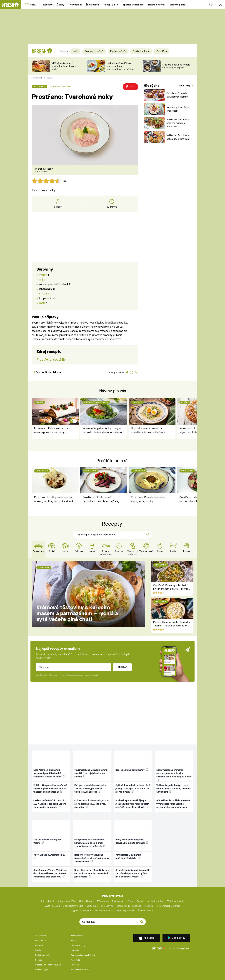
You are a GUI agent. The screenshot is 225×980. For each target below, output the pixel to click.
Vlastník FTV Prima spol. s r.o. (48, 965)
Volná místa (40, 941)
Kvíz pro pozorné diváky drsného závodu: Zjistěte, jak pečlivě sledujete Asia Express (90, 789)
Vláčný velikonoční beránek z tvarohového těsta (64, 66)
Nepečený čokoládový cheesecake (179, 109)
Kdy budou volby (155, 901)
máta (42, 303)
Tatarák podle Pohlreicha (129, 906)
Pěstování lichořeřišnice (168, 906)
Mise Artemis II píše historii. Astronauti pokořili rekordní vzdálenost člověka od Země (49, 773)
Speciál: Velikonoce (133, 5)
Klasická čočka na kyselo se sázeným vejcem (176, 66)
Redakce (75, 965)
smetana (44, 293)
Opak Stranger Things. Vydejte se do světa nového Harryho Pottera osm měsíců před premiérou (50, 873)
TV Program (75, 5)
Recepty (48, 5)
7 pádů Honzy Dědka (73, 906)
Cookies (39, 960)
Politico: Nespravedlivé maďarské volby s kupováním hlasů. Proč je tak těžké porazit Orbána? (50, 789)
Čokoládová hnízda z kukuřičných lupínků (178, 95)
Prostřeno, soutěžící (61, 87)
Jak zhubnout (47, 901)
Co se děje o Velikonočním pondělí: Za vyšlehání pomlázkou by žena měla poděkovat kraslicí (133, 873)
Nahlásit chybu (42, 970)
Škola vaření (93, 5)
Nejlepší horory (86, 901)
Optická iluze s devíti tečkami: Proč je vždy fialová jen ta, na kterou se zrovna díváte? (133, 789)
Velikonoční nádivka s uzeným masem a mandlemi (178, 123)
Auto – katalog (52, 906)
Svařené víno (107, 906)
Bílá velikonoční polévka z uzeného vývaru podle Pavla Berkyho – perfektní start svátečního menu (148, 430)
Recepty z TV (111, 5)
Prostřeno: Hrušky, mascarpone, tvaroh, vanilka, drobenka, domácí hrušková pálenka (55, 500)
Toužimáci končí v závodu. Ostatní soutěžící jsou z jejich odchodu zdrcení (91, 773)
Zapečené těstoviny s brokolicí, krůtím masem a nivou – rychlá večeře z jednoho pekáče (171, 589)
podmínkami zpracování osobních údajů (81, 675)
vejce (42, 279)
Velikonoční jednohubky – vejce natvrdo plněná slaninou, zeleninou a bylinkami (104, 430)
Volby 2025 (92, 906)
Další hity (185, 86)
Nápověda (75, 960)
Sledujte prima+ (178, 5)
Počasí (140, 901)
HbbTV (38, 950)
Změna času (118, 901)
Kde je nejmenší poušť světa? (132, 770)
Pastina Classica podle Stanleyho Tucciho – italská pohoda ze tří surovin (171, 626)
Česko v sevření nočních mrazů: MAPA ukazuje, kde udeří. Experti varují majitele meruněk (50, 804)
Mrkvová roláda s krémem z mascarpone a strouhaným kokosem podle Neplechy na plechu (51, 430)
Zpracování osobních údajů (83, 955)
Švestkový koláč (146, 911)
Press (74, 941)
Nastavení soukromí (80, 970)
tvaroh (43, 275)
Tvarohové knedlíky (104, 911)
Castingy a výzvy (78, 945)
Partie (130, 901)
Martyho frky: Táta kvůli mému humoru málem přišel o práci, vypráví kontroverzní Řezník (90, 843)
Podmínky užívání (43, 955)
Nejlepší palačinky (126, 911)
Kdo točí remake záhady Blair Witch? (48, 841)
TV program (103, 901)
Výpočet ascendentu (82, 911)
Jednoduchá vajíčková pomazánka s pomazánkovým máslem (121, 66)
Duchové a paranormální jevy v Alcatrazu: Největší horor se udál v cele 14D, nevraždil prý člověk (132, 804)
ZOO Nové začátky (176, 901)
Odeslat (122, 667)
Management (77, 936)
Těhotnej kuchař (157, 5)
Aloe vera (149, 906)
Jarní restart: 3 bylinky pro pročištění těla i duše (128, 856)
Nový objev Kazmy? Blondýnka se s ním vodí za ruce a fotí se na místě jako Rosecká (92, 873)
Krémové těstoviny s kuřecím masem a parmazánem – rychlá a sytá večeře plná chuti (77, 613)
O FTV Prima (41, 936)
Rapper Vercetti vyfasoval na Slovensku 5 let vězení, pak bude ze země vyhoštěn (92, 858)
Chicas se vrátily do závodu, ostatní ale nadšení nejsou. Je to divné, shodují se (92, 804)
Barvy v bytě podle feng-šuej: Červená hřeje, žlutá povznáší (132, 841)
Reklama (39, 945)
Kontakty (75, 950)
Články (61, 5)
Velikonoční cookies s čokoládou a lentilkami (178, 137)
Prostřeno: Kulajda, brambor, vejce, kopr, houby (148, 499)
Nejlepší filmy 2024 (67, 901)
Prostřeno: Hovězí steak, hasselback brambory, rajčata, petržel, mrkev (101, 500)
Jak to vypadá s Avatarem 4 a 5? (49, 856)
